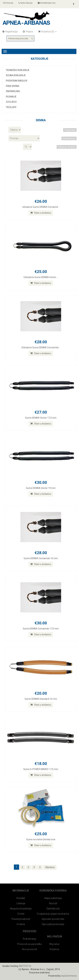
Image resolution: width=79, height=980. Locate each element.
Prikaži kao (70, 130)
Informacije (8, 3)
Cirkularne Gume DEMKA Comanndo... (41, 347)
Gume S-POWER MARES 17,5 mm (41, 769)
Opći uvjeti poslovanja (53, 924)
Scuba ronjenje (16, 75)
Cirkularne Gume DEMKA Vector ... (41, 277)
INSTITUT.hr (25, 966)
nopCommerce (69, 976)
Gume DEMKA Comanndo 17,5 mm (41, 629)
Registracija (10, 32)
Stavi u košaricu (41, 213)
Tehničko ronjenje (18, 70)
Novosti (53, 903)
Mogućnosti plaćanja (21, 909)
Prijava (28, 32)
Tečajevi (11, 107)
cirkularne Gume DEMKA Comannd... (41, 207)
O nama (21, 924)
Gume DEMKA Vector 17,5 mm (41, 418)
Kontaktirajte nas (47, 3)
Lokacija (21, 903)
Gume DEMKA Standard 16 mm (41, 699)
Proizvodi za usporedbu (30, 944)
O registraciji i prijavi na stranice (53, 914)
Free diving (13, 86)
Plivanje (11, 97)
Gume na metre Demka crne (41, 839)
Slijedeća (50, 867)
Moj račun (54, 944)
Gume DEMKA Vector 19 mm (41, 488)
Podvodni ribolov (17, 81)
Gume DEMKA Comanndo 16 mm (41, 558)
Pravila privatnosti (21, 919)
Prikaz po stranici (67, 147)
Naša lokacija (25, 3)
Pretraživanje (29, 939)
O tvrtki (21, 914)
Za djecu (11, 102)
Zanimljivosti (53, 909)
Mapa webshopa (53, 898)
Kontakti (21, 898)
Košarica (54, 949)
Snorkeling (13, 91)
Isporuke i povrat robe (53, 919)
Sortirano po (69, 138)
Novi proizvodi (29, 949)
